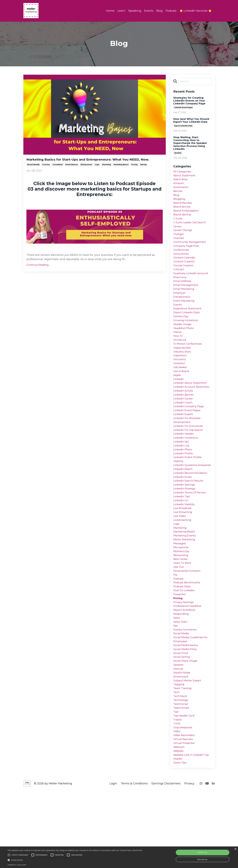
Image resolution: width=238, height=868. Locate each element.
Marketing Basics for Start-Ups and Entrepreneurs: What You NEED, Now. (94, 163)
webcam (180, 822)
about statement (185, 176)
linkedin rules (183, 521)
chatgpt (179, 242)
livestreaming (183, 569)
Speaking (134, 11)
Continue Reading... (38, 272)
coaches (46, 172)
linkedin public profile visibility (189, 497)
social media (182, 695)
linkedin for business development (188, 453)
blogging (180, 203)
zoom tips (181, 840)
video (177, 805)
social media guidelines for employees (192, 702)
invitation (180, 386)
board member (184, 207)
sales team (181, 682)
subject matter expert (188, 748)
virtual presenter (185, 818)
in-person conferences (189, 364)
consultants (58, 172)
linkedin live (182, 482)
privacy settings (184, 661)
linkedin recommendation (192, 517)
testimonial (181, 774)
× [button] (235, 849)
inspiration (181, 377)
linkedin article (184, 421)
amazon (179, 185)
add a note (181, 181)
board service (183, 211)
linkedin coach (184, 434)
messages (180, 595)
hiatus (178, 351)
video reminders (185, 809)
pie (176, 630)
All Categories (183, 172)
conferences (182, 259)
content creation (185, 272)
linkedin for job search (190, 464)
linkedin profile (184, 491)
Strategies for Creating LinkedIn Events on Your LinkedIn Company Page (189, 101)
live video (180, 565)
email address (72, 172)
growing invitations (187, 338)
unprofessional (184, 800)
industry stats (183, 373)
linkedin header (185, 469)
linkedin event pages (183, 108)
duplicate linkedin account (192, 286)
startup (143, 172)
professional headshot (189, 665)
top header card (185, 787)
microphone (182, 600)
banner (178, 194)
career (178, 233)
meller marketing (185, 591)
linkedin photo (184, 486)
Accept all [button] (203, 852)
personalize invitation (188, 626)
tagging (179, 752)
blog (176, 198)
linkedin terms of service (191, 539)
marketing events (185, 587)
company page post (187, 255)
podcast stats (183, 643)
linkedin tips (183, 543)
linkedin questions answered (187, 506)
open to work (183, 617)
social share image (186, 726)
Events (149, 11)
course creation (184, 277)
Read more (137, 850)
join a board (182, 395)
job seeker (181, 390)
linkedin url (182, 547)
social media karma (187, 709)
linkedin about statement (191, 408)
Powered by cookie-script (17, 865)
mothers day (182, 604)
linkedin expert (184, 447)
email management (187, 299)
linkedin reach (184, 512)
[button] (75, 860)
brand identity (33, 172)
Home (110, 11)
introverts (180, 381)
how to (178, 355)
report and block (185, 669)
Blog (159, 11)
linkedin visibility (185, 552)
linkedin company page (190, 438)
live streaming (184, 560)
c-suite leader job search (191, 229)
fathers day (182, 333)
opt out (179, 621)
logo (97, 172)
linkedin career (184, 429)
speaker (178, 153)
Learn (121, 11)
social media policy (186, 713)
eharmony (180, 290)
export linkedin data (183, 126)
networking (181, 608)
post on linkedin (185, 648)
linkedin (179, 403)
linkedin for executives (190, 460)
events (178, 320)
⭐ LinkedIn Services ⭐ (196, 11)
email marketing (185, 303)
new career (181, 613)
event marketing (185, 316)
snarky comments (186, 691)
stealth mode (182, 739)
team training (183, 757)
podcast (179, 634)
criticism (179, 281)
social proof (181, 717)
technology (181, 770)
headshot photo (184, 347)
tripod (178, 792)
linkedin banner (185, 425)
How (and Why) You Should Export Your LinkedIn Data (191, 121)
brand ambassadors (187, 216)
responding (182, 674)
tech (177, 761)
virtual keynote (184, 813)
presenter (180, 652)
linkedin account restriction (185, 414)
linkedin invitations (187, 473)
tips (176, 783)
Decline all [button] (203, 859)
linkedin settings (185, 530)
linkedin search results (190, 525)
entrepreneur (86, 172)
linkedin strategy (185, 534)
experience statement (189, 325)
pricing (134, 172)
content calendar (185, 268)
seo (176, 687)
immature (180, 360)
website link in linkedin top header (190, 833)
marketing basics (121, 172)
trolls (177, 796)
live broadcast (183, 556)
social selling (182, 722)
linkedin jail (182, 477)
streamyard (181, 743)
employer (180, 307)
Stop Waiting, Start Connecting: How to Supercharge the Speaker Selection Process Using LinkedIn (190, 143)
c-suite (178, 224)
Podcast (171, 11)
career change (184, 238)
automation (182, 190)
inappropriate (183, 368)
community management (191, 251)
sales (177, 678)
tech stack (181, 765)
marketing (107, 172)
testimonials (182, 778)
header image (183, 342)
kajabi (178, 399)
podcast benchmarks (188, 639)
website (179, 826)
